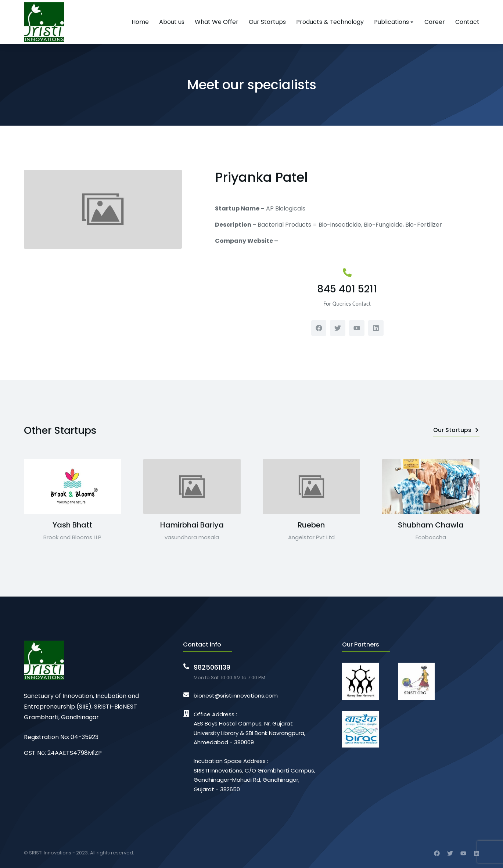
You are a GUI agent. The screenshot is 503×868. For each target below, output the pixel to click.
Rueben (311, 525)
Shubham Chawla (431, 525)
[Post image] (73, 487)
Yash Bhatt (72, 525)
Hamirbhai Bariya (192, 525)
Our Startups (456, 430)
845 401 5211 (347, 289)
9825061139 (212, 667)
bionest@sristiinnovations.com (236, 696)
